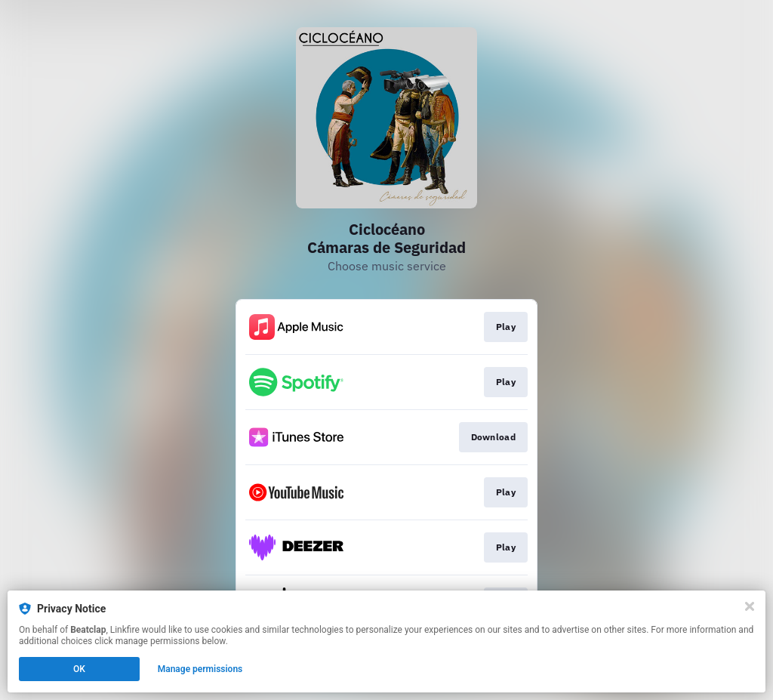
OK (79, 669)
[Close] (750, 606)
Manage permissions (200, 669)
